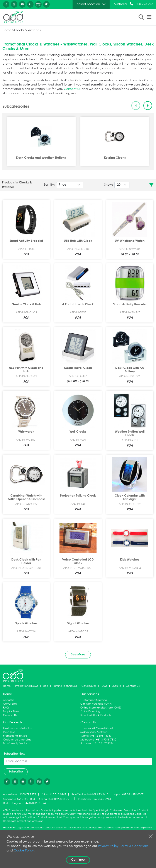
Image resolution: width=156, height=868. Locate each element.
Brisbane (86, 743)
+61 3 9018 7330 (106, 740)
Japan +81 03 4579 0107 (128, 794)
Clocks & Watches (27, 30)
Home (7, 30)
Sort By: (49, 185)
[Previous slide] (136, 106)
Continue (78, 860)
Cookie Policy (24, 851)
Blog (45, 686)
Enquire (116, 686)
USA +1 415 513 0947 (53, 794)
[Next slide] (148, 106)
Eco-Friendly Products (16, 743)
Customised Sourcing (94, 700)
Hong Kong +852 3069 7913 (94, 799)
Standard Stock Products (96, 715)
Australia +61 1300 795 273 (20, 794)
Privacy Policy (108, 846)
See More (78, 655)
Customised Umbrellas (17, 740)
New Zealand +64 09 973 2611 (90, 794)
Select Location (88, 4)
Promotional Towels (15, 736)
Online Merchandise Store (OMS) (101, 708)
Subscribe (16, 772)
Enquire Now (11, 711)
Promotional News (27, 686)
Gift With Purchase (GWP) (96, 704)
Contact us (72, 89)
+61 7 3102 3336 (103, 743)
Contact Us (133, 686)
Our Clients (10, 704)
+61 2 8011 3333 (101, 736)
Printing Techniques (65, 686)
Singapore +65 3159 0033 (19, 799)
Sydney (85, 736)
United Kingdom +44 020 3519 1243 (25, 803)
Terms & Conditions (134, 846)
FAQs (104, 686)
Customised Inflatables (17, 728)
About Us (9, 700)
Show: (109, 185)
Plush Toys (9, 732)
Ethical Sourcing (90, 711)
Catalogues (89, 686)
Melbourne (87, 740)
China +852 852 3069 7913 (56, 799)
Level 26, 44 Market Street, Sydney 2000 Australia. (97, 730)
